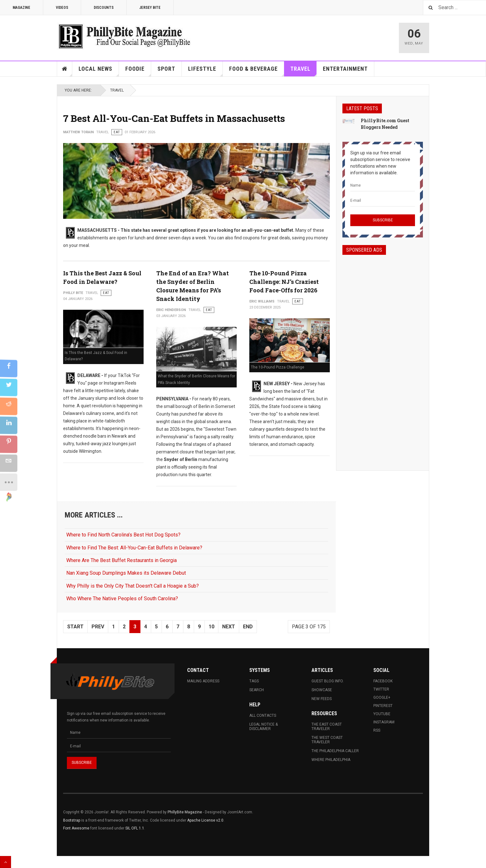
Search (257, 690)
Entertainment (345, 69)
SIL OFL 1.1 (135, 828)
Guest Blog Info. (328, 681)
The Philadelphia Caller (335, 751)
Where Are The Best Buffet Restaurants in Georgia (121, 560)
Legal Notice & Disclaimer (264, 727)
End (248, 627)
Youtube (382, 714)
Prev (98, 627)
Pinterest (383, 706)
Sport (166, 69)
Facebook (383, 681)
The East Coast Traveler (327, 727)
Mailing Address (203, 681)
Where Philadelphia (331, 760)
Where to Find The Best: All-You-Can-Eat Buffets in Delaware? (134, 548)
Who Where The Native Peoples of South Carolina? (122, 599)
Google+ (382, 697)
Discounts (104, 8)
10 (211, 627)
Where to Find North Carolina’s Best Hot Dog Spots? (123, 535)
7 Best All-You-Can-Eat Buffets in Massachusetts (174, 118)
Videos (62, 8)
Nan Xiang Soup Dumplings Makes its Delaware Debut (126, 573)
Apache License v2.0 (205, 820)
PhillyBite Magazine (185, 812)
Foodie (138, 71)
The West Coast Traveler (327, 740)
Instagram (384, 722)
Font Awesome (76, 828)
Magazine (21, 8)
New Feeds (322, 699)
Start (75, 627)
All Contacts (263, 715)
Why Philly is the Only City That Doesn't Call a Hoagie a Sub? (133, 586)
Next (229, 627)
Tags (254, 681)
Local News (99, 71)
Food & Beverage (257, 71)
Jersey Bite (150, 8)
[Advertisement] (383, 357)
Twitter (381, 689)
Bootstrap (72, 820)
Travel (304, 71)
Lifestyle (205, 71)
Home (65, 69)
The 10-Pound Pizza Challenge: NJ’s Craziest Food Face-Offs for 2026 (284, 282)
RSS (377, 730)
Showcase (322, 690)
